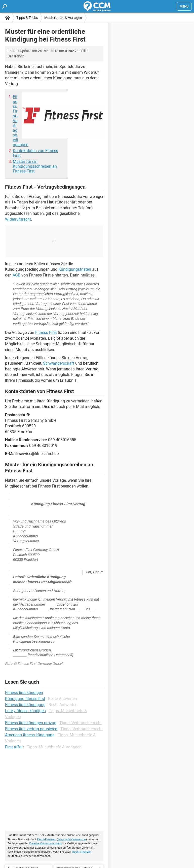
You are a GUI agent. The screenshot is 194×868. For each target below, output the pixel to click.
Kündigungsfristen (75, 269)
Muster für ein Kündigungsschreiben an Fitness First (35, 166)
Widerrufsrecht (18, 219)
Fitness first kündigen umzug (31, 723)
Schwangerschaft (59, 363)
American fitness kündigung (30, 735)
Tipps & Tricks (27, 18)
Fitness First (46, 333)
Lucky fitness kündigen (25, 711)
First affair (14, 747)
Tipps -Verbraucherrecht (81, 723)
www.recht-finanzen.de (72, 839)
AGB (16, 275)
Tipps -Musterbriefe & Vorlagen (54, 747)
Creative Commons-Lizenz (45, 843)
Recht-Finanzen (47, 839)
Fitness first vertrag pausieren (31, 729)
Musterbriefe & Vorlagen (63, 18)
